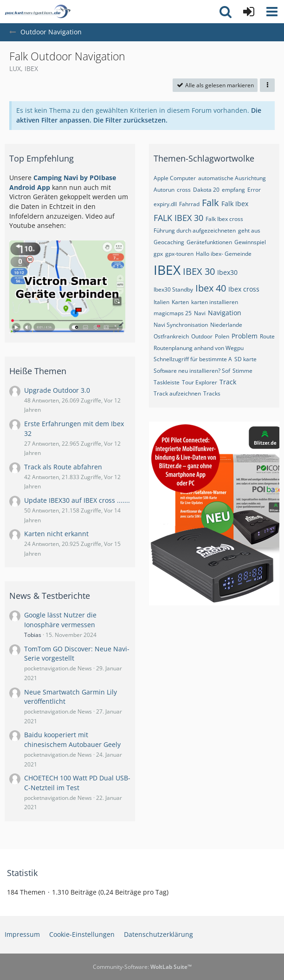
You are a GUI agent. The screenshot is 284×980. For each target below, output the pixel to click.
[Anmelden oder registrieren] (249, 12)
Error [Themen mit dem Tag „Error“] (254, 190)
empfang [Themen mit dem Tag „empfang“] (233, 190)
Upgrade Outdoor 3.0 (57, 390)
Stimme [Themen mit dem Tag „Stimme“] (242, 371)
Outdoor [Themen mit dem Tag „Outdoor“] (202, 336)
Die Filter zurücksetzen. (130, 120)
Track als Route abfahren (63, 467)
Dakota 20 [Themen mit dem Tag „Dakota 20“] (206, 190)
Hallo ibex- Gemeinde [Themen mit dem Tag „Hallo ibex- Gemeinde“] (224, 254)
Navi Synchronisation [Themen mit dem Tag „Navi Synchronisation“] (181, 325)
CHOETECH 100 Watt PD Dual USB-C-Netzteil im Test (77, 783)
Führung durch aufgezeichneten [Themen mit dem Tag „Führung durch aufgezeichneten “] (195, 230)
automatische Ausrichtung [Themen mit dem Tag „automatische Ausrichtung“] (232, 178)
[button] (272, 12)
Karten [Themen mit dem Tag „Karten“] (180, 302)
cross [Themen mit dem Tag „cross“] (184, 190)
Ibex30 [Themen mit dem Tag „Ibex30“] (227, 272)
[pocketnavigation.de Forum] (38, 12)
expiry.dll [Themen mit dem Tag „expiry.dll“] (165, 204)
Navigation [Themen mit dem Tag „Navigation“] (225, 313)
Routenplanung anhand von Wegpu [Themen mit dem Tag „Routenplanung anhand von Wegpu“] (199, 348)
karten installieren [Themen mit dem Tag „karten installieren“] (215, 302)
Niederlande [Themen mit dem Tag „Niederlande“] (226, 325)
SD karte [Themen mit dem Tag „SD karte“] (245, 359)
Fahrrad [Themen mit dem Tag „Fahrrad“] (189, 204)
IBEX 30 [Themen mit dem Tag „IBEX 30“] (199, 271)
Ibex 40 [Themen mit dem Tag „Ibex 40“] (211, 288)
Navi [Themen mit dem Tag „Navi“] (200, 313)
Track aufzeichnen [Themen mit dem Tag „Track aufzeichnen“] (177, 393)
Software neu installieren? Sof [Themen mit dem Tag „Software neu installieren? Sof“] (192, 371)
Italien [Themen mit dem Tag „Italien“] (161, 302)
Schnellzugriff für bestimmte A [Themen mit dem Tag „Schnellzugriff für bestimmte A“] (193, 359)
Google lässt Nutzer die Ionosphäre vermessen (60, 620)
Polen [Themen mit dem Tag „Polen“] (222, 336)
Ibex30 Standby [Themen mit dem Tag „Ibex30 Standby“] (173, 289)
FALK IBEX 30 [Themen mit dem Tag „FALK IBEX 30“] (178, 218)
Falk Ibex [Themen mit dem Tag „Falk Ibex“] (235, 204)
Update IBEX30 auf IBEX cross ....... (77, 500)
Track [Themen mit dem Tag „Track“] (228, 382)
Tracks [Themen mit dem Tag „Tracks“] (212, 393)
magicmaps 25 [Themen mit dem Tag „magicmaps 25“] (173, 313)
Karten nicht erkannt (56, 534)
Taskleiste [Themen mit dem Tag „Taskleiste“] (167, 382)
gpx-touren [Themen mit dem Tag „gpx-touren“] (179, 254)
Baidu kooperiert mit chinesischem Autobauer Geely (72, 740)
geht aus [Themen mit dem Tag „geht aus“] (249, 230)
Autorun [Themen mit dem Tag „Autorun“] (164, 190)
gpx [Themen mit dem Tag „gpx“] (158, 254)
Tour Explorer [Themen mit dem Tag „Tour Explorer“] (200, 382)
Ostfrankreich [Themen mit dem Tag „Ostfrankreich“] (171, 336)
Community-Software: (142, 967)
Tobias (33, 635)
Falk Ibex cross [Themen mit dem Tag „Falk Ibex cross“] (224, 219)
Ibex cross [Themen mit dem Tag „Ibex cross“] (244, 289)
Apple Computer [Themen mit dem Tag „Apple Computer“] (175, 178)
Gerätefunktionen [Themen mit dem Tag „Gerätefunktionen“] (209, 242)
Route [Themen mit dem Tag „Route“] (267, 336)
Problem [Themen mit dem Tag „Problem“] (245, 336)
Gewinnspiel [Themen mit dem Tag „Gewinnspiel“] (250, 242)
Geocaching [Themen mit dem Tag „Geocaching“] (169, 242)
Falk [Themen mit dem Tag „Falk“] (210, 203)
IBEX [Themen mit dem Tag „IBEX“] (167, 270)
